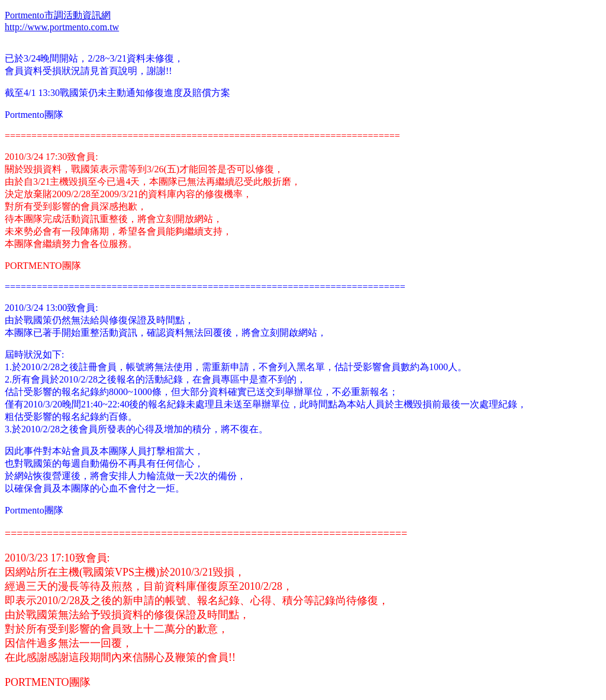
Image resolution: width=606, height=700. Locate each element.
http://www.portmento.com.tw (62, 27)
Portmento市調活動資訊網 (58, 15)
